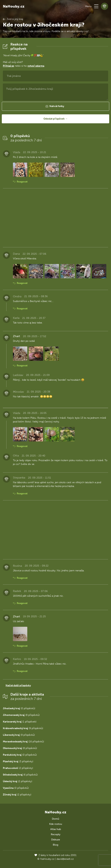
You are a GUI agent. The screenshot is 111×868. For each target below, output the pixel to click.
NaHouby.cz (14, 6)
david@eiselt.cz (65, 859)
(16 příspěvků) (23, 742)
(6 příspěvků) (20, 775)
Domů (55, 819)
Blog (55, 845)
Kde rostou (56, 824)
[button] (96, 6)
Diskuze (56, 840)
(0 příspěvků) (19, 708)
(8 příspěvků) (21, 715)
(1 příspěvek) (20, 722)
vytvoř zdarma (36, 66)
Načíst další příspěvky (18, 685)
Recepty (56, 834)
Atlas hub (56, 829)
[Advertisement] (55, 218)
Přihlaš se (8, 66)
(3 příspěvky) (18, 761)
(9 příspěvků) (23, 728)
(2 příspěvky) (18, 768)
